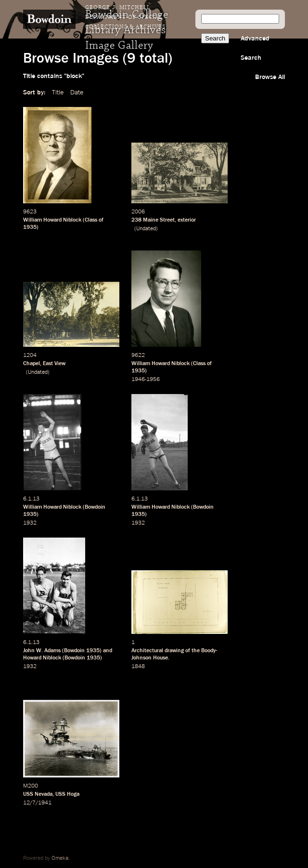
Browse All (270, 77)
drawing (174, 651)
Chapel (32, 364)
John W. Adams (42, 651)
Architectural (147, 651)
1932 (30, 523)
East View (54, 364)
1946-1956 (146, 380)
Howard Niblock (42, 658)
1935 (30, 227)
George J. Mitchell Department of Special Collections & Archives (125, 17)
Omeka (60, 858)
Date (77, 92)
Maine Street (159, 220)
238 (136, 220)
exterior (187, 220)
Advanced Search (255, 48)
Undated (146, 229)
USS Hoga (67, 794)
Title (58, 92)
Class (91, 220)
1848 (138, 667)
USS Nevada (38, 794)
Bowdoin (95, 507)
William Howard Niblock (52, 220)
